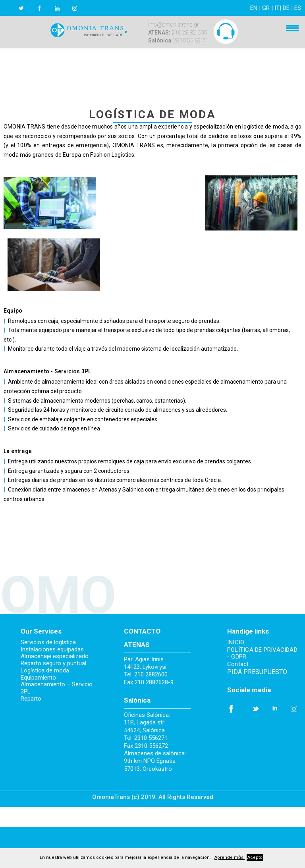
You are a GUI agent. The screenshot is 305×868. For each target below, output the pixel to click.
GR (266, 8)
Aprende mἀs (230, 857)
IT (277, 8)
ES (298, 8)
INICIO (236, 642)
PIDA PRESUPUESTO (257, 672)
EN (254, 8)
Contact (238, 664)
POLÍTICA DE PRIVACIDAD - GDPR (262, 654)
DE (286, 8)
